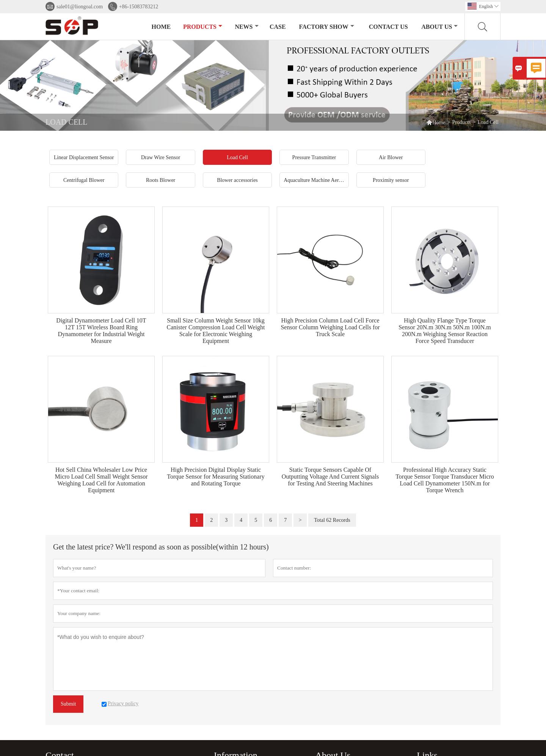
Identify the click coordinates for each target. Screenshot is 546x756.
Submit (68, 704)
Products (203, 27)
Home (161, 27)
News (246, 27)
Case (278, 27)
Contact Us (388, 27)
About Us (439, 27)
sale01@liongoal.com (80, 7)
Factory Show (327, 27)
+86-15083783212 (139, 7)
